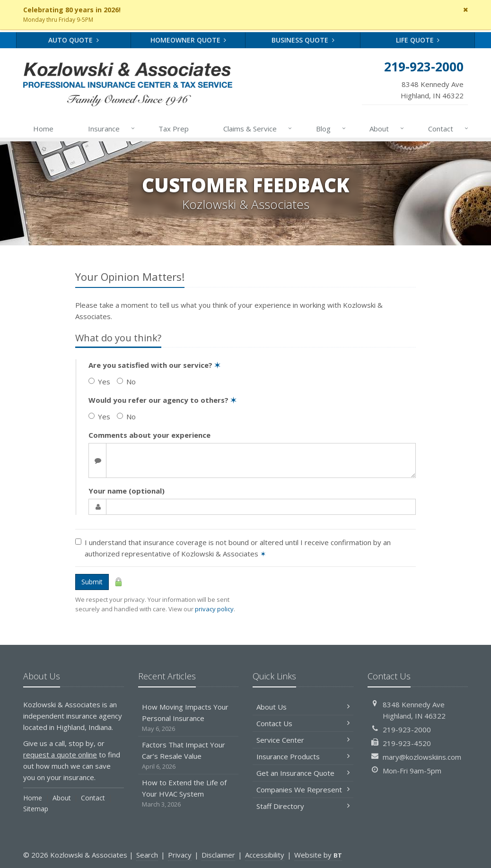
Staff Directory (303, 806)
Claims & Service (258, 129)
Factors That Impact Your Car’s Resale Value (189, 756)
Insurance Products (303, 756)
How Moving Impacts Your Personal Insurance (189, 718)
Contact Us (303, 723)
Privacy (180, 855)
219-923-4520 (407, 743)
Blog (331, 129)
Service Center (303, 740)
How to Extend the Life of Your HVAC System (189, 794)
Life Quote (418, 40)
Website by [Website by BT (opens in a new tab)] (318, 855)
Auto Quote (74, 40)
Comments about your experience (149, 435)
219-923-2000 (407, 729)
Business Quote (303, 40)
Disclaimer (218, 855)
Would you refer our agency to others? (162, 400)
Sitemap (36, 809)
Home (43, 129)
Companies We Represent (303, 790)
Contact (449, 129)
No (126, 382)
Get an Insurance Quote (303, 773)
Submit (92, 582)
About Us (303, 707)
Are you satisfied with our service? (154, 365)
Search (147, 855)
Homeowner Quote (189, 40)
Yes (99, 382)
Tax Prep (174, 129)
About (387, 129)
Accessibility (265, 855)
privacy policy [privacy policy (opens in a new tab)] (214, 609)
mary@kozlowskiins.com (422, 757)
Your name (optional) (127, 491)
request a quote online (60, 755)
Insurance (112, 129)
